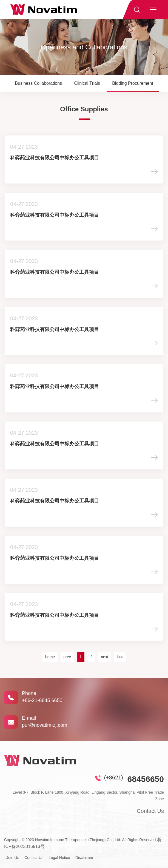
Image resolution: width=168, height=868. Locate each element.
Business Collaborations (38, 83)
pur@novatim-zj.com (45, 725)
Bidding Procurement (133, 83)
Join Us (13, 858)
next (104, 657)
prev (67, 657)
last (120, 657)
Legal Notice (59, 858)
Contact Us (150, 811)
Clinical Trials (87, 83)
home (50, 657)
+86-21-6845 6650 (42, 700)
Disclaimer (84, 858)
